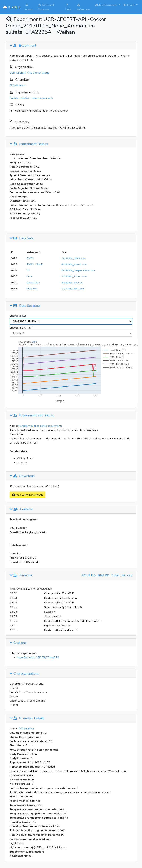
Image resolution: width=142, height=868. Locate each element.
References (83, 7)
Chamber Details (27, 718)
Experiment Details (29, 144)
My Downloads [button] (107, 5)
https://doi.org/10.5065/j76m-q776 (38, 657)
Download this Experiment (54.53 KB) (34, 486)
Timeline (21, 575)
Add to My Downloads (28, 495)
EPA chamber (17, 85)
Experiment (23, 46)
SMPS (30, 258)
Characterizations (24, 674)
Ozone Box (33, 282)
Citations (18, 643)
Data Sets (22, 238)
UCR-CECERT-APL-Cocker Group (29, 73)
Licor (29, 276)
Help (68, 7)
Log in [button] (129, 5)
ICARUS (12, 7)
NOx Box (32, 289)
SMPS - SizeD (35, 264)
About (29, 7)
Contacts (21, 509)
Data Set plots (25, 306)
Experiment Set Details (32, 416)
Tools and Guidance (46, 7)
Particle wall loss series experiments (32, 98)
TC (28, 270)
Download (22, 476)
